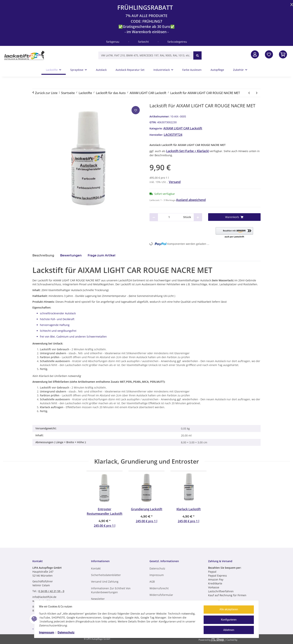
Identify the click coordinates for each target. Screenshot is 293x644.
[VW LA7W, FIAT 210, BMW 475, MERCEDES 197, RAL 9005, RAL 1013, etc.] (146, 55)
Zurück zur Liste (46, 93)
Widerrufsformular (161, 595)
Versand (175, 182)
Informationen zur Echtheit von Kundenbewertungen (111, 590)
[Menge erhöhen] (198, 217)
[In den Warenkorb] (283, 54)
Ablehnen (227, 629)
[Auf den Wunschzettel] (136, 110)
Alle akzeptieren (228, 610)
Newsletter (98, 599)
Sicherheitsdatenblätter (106, 575)
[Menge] (169, 217)
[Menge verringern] (154, 217)
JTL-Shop (218, 640)
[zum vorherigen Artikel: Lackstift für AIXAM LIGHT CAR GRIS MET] (249, 93)
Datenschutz (67, 632)
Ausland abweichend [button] (191, 200)
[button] (255, 54)
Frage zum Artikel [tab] (102, 255)
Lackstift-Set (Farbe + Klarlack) (188, 151)
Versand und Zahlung (105, 582)
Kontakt (96, 568)
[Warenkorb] (234, 217)
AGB (152, 582)
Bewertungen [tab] (71, 255)
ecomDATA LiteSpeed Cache (258, 640)
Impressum (48, 632)
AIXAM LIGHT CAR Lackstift (183, 128)
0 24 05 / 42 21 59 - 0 (51, 591)
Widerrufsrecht (159, 588)
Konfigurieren (228, 620)
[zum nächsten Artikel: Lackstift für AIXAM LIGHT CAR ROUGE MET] (257, 93)
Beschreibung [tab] (43, 255)
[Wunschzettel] (269, 54)
